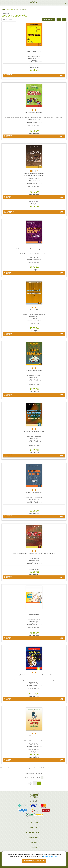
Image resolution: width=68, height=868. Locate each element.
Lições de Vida (34, 614)
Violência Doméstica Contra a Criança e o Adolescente (34, 249)
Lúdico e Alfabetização (34, 371)
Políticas (33, 828)
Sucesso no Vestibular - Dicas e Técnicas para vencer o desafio (34, 553)
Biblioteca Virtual (33, 833)
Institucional (33, 822)
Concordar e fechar (34, 861)
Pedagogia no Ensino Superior (34, 431)
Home (3, 10)
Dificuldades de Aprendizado (34, 173)
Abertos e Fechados (34, 51)
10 (42, 778)
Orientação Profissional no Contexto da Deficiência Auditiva (34, 675)
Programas (33, 838)
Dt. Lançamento (49, 20)
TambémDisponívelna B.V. (32, 110)
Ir (39, 783)
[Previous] (26, 778)
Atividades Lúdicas (34, 736)
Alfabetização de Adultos (34, 492)
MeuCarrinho (60, 3)
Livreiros (33, 848)
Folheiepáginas (36, 110)
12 (59, 20)
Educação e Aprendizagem (34, 112)
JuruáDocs (33, 843)
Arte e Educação (34, 310)
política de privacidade (50, 856)
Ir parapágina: (31, 783)
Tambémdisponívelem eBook (31, 171)
